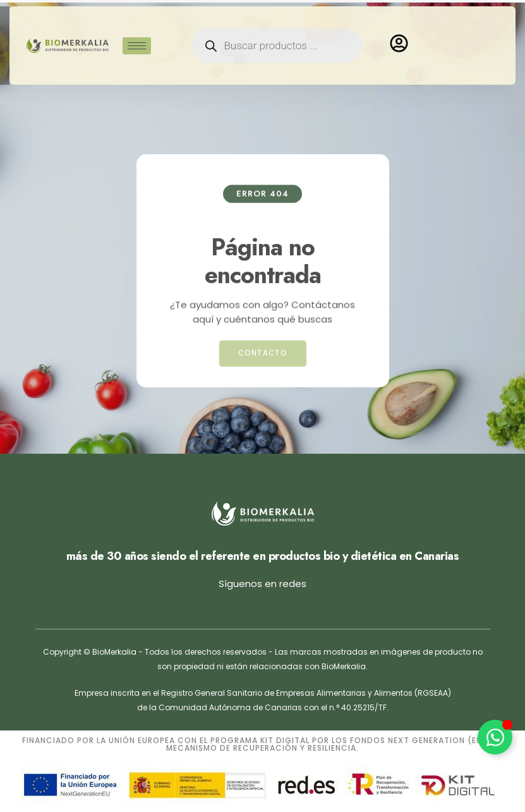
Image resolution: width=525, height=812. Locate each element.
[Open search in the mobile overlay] (277, 35)
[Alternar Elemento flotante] (495, 737)
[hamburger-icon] (137, 36)
